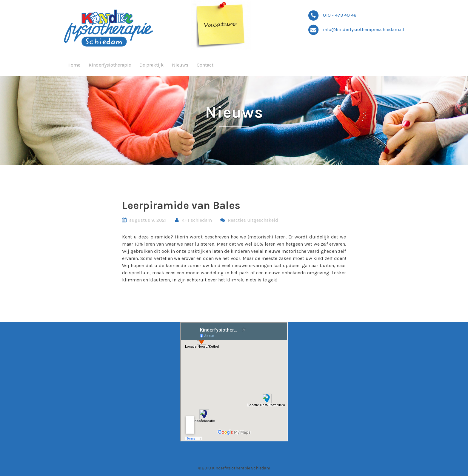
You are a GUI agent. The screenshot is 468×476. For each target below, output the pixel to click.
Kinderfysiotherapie (110, 65)
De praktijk (151, 65)
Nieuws (180, 65)
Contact (205, 65)
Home (74, 65)
